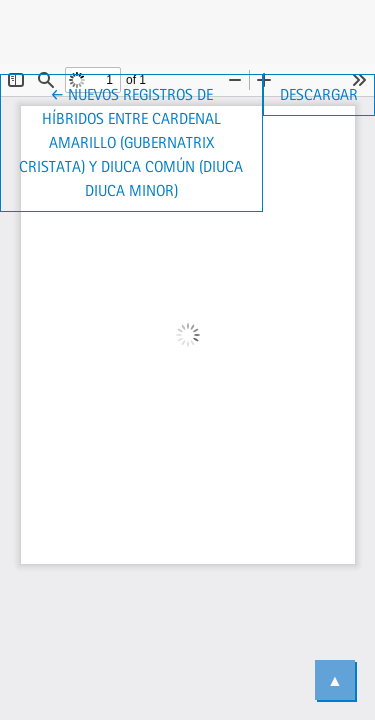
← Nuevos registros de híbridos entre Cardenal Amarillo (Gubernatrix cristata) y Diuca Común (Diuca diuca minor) (140, 141)
